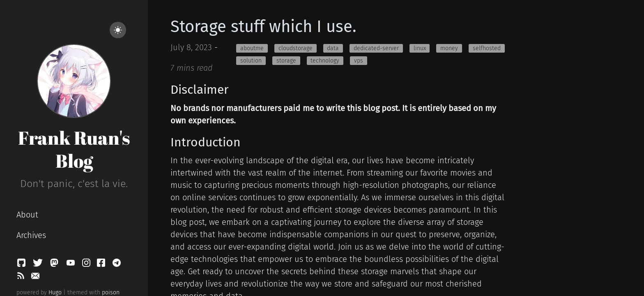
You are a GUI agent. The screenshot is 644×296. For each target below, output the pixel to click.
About (27, 215)
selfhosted (487, 48)
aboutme (252, 48)
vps (359, 61)
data (333, 48)
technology (325, 61)
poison (111, 293)
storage (286, 61)
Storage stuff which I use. (263, 27)
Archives (31, 235)
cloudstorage (296, 48)
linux (420, 48)
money (449, 48)
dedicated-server (376, 48)
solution (251, 61)
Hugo (55, 293)
